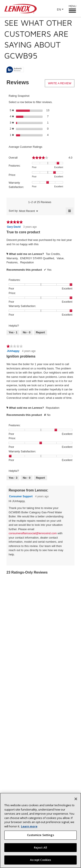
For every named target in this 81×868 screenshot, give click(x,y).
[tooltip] (15, 70)
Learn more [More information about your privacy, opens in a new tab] (29, 828)
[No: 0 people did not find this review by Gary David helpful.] (26, 332)
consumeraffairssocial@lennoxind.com (33, 533)
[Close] (76, 801)
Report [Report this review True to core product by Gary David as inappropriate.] (40, 332)
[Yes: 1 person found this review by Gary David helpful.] (13, 332)
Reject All (40, 849)
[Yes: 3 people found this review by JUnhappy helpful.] (13, 478)
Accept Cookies (41, 862)
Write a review (61, 84)
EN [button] (59, 9)
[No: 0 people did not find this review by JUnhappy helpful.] (26, 478)
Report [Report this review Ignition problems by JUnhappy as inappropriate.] (40, 478)
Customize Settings (40, 837)
